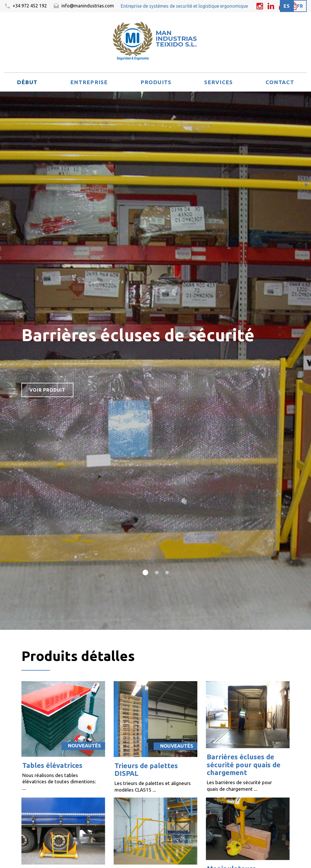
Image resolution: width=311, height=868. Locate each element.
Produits (156, 82)
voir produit (48, 390)
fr (300, 6)
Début (27, 82)
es (287, 6)
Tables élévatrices (52, 765)
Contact (280, 82)
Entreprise (89, 82)
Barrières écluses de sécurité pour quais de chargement (244, 765)
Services (218, 82)
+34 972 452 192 (26, 6)
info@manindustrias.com (84, 6)
